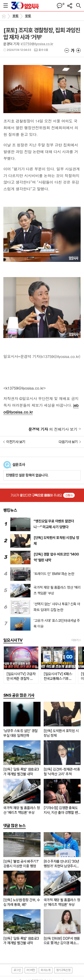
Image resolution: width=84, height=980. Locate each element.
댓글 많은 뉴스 (15, 826)
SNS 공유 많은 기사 (19, 695)
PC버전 (31, 970)
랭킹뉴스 (10, 510)
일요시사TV (13, 640)
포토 (16, 16)
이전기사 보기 (16, 442)
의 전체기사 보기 (53, 429)
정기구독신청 (63, 970)
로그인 (17, 970)
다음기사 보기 (68, 442)
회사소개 (45, 970)
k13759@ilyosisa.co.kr (37, 44)
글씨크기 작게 (67, 50)
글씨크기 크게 (78, 50)
